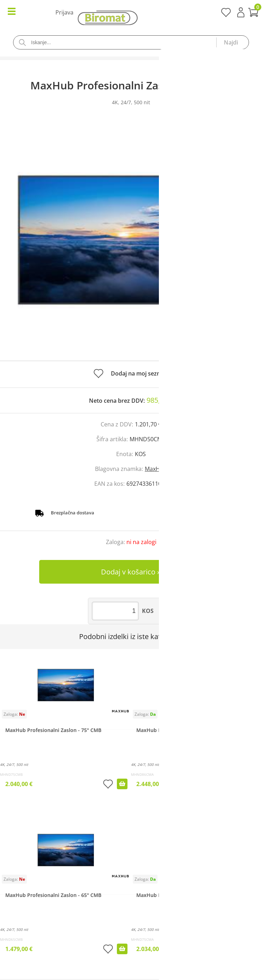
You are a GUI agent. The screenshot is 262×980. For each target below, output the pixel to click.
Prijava (241, 12)
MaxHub (156, 469)
